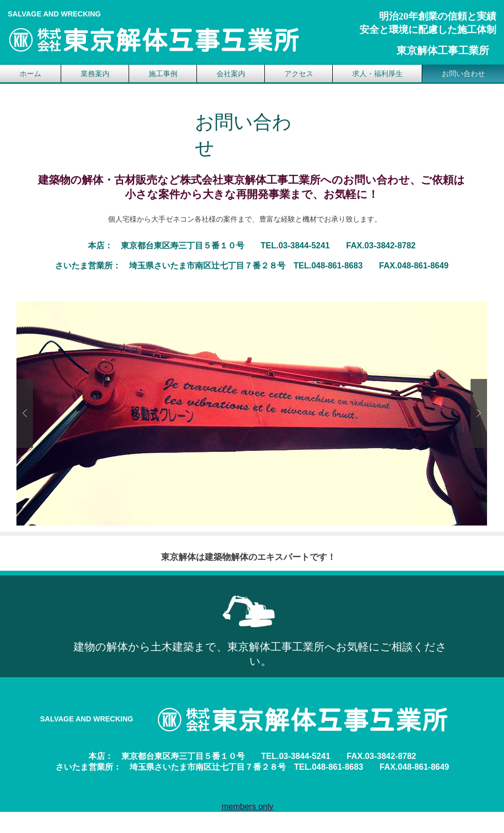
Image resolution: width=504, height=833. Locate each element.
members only (247, 807)
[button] (252, 413)
